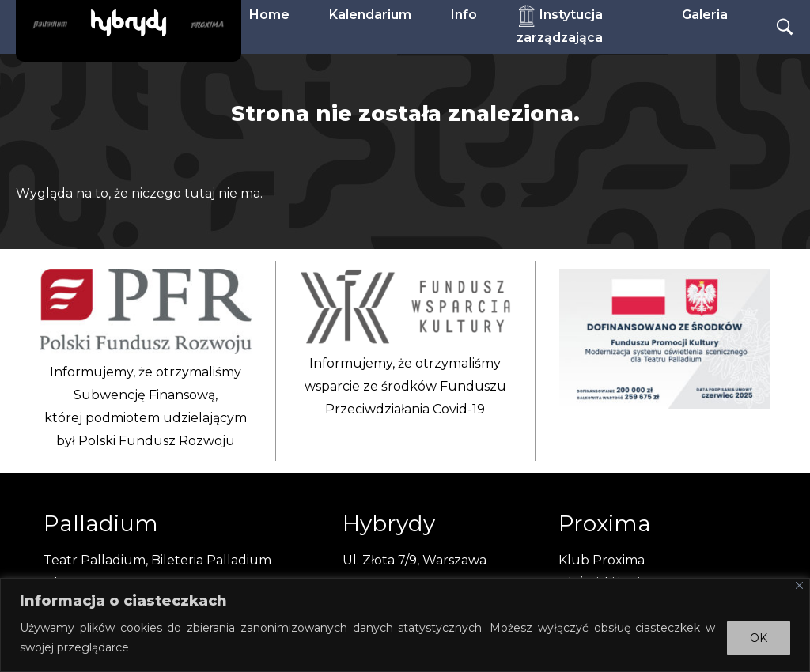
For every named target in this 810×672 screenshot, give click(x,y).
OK (759, 638)
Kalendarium (370, 15)
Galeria (705, 15)
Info (464, 15)
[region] (405, 625)
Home (269, 15)
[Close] (799, 585)
